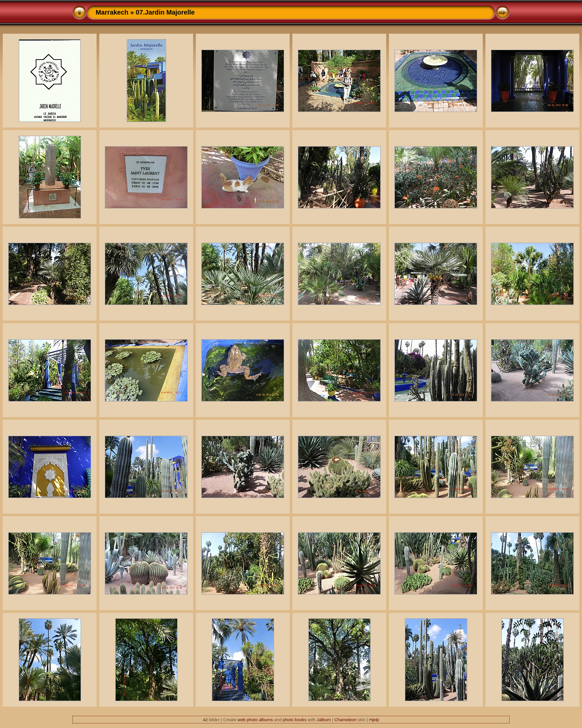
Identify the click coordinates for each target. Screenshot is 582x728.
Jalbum (324, 720)
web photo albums (255, 720)
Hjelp (374, 720)
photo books (295, 720)
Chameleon (345, 720)
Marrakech (112, 12)
